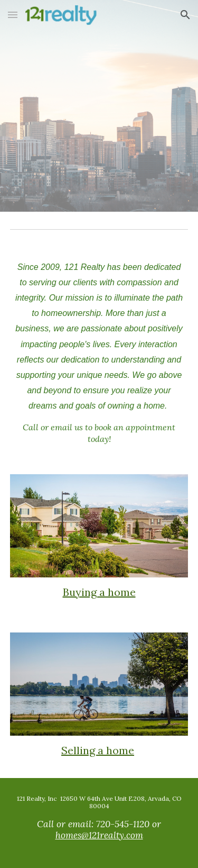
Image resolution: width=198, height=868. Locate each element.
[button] (13, 15)
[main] (99, 352)
